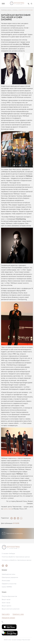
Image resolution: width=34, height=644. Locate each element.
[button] (3, 4)
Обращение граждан (8, 618)
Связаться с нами (18, 614)
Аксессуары (6, 581)
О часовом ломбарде (8, 553)
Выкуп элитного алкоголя (11, 609)
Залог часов (6, 603)
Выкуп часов (6, 599)
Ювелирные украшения (10, 577)
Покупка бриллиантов (9, 596)
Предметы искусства (9, 584)
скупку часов (8, 509)
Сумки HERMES (7, 587)
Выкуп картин (7, 606)
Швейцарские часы (9, 574)
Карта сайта (6, 614)
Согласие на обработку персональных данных (17, 560)
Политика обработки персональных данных (16, 557)
